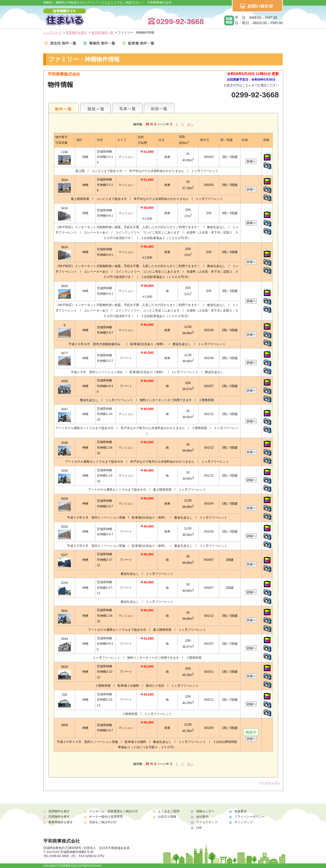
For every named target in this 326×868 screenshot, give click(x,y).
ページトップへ (270, 783)
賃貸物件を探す (76, 33)
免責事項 (240, 811)
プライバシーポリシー (250, 817)
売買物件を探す (59, 817)
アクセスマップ (207, 822)
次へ (190, 124)
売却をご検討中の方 (103, 822)
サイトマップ (243, 822)
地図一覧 (159, 108)
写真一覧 (127, 108)
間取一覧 (96, 108)
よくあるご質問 (169, 811)
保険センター (205, 811)
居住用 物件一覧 (103, 33)
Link (199, 828)
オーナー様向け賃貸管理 (106, 817)
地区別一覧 (64, 108)
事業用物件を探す (61, 822)
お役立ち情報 (167, 817)
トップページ (52, 33)
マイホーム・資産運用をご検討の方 (114, 811)
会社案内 (202, 817)
